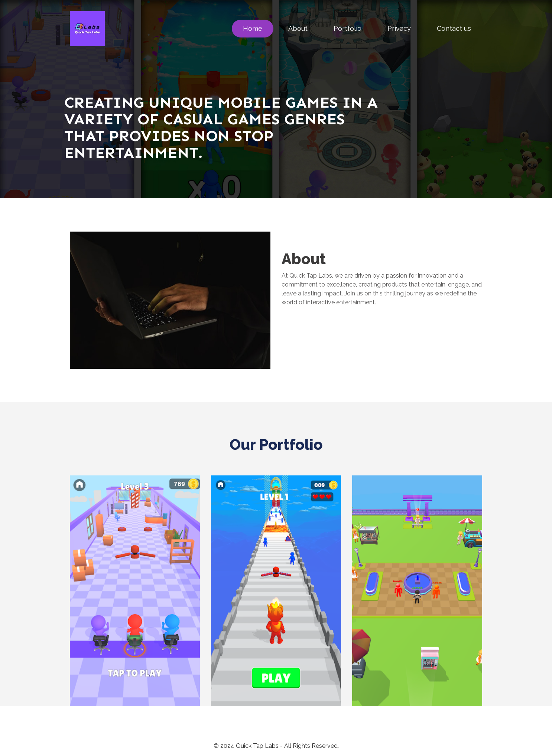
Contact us (454, 28)
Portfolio (348, 28)
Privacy (399, 28)
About (298, 28)
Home (253, 28)
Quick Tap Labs (257, 746)
